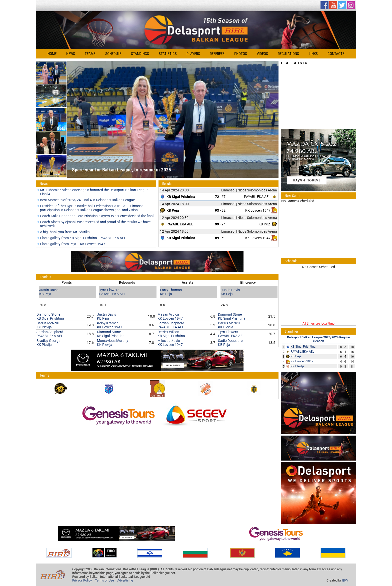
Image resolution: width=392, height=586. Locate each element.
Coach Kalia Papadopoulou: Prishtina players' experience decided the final (97, 216)
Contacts (336, 54)
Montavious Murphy (113, 341)
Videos (262, 54)
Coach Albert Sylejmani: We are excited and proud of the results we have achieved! (95, 224)
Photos (241, 54)
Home (52, 54)
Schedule (113, 54)
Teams (90, 54)
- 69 (220, 238)
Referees (217, 54)
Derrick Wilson (168, 332)
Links (313, 54)
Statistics (168, 54)
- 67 (220, 197)
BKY (345, 580)
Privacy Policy (82, 580)
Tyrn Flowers (109, 290)
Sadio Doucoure (230, 341)
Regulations (288, 54)
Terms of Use (104, 580)
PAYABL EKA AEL (257, 197)
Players (193, 54)
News (71, 54)
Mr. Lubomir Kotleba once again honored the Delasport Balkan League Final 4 (94, 192)
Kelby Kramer (107, 323)
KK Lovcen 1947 (258, 210)
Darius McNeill (47, 323)
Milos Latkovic (169, 341)
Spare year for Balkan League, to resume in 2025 (121, 170)
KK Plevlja (44, 327)
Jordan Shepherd (50, 332)
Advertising (125, 580)
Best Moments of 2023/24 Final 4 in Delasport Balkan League (87, 200)
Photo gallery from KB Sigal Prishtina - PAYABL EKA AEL (83, 238)
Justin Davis (49, 290)
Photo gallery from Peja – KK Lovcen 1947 (73, 244)
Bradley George (48, 341)
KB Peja (264, 224)
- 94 (220, 224)
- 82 (220, 210)
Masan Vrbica (168, 314)
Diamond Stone (48, 314)
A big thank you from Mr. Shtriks (65, 232)
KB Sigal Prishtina (50, 318)
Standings (140, 54)
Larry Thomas (171, 290)
